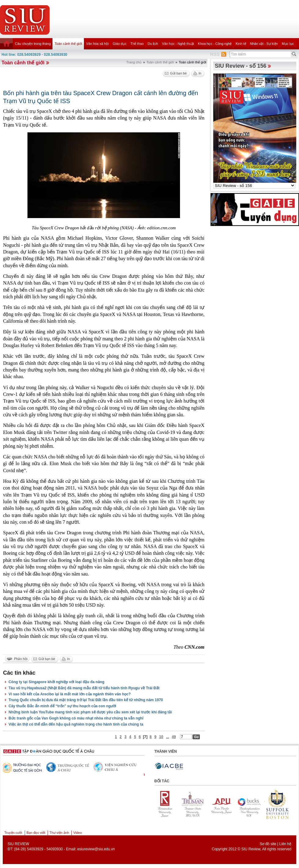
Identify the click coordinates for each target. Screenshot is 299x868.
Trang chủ (134, 62)
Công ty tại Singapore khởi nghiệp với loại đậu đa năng (56, 682)
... (168, 737)
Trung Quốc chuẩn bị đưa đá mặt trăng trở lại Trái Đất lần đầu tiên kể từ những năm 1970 (86, 700)
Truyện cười (13, 833)
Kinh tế (241, 44)
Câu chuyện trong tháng (33, 44)
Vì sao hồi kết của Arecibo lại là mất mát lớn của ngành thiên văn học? (70, 694)
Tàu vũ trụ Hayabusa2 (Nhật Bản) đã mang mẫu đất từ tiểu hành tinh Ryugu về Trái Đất (84, 688)
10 (161, 737)
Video (77, 833)
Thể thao (137, 44)
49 (174, 737)
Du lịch (153, 44)
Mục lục (288, 44)
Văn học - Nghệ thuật (178, 44)
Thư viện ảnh (59, 833)
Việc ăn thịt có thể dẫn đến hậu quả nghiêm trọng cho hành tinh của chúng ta (76, 724)
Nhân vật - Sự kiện (264, 44)
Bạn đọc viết (36, 833)
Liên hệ (285, 844)
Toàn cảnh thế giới (68, 44)
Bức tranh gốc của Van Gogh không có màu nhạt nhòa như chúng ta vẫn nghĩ (76, 718)
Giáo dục (120, 44)
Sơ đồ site (268, 844)
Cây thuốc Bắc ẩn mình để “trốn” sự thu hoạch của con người (62, 706)
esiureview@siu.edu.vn (96, 849)
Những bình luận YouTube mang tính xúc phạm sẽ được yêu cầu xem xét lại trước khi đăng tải (90, 712)
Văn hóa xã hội (97, 44)
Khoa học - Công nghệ (215, 44)
